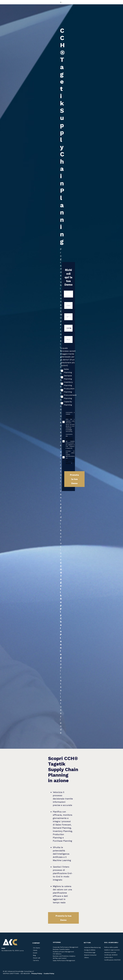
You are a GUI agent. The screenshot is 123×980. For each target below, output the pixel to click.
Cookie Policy (49, 974)
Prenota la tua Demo (63, 918)
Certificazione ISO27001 (112, 960)
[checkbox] (68, 387)
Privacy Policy (37, 974)
